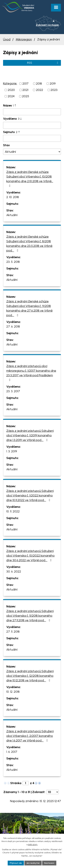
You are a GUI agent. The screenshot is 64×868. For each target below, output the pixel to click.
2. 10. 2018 (13, 197)
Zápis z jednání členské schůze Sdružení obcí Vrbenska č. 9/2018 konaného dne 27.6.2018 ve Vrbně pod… (29, 308)
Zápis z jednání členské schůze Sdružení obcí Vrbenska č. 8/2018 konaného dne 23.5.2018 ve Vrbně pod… (29, 244)
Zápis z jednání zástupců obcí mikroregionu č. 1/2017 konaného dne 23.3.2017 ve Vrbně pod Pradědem (31, 373)
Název (8, 105)
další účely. (33, 845)
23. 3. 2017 (13, 391)
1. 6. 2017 (12, 752)
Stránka (16, 783)
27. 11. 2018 (13, 632)
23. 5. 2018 (13, 262)
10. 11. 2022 (13, 511)
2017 (25, 84)
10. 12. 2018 (13, 692)
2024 (11, 96)
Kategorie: (10, 83)
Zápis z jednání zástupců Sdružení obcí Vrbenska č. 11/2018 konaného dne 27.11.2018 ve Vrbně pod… (30, 616)
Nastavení (49, 863)
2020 (11, 90)
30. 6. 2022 (14, 571)
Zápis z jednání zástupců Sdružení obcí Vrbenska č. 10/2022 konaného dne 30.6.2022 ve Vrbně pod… (30, 556)
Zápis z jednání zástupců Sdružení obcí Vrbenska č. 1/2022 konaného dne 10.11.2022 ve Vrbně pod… (30, 495)
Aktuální (12, 215)
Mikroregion (24, 39)
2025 (26, 96)
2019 (53, 84)
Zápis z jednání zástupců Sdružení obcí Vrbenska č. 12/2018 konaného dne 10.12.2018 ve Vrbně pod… (30, 676)
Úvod (7, 39)
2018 (39, 84)
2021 (25, 90)
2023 (54, 90)
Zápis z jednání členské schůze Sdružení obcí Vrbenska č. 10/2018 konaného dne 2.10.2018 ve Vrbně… (30, 179)
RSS (43, 63)
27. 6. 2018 (13, 326)
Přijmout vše (16, 863)
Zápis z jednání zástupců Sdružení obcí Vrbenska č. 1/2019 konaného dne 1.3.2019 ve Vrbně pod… (30, 435)
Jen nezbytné (33, 863)
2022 (40, 90)
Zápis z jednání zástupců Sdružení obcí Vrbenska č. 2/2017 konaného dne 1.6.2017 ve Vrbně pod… (30, 736)
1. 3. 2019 (12, 451)
